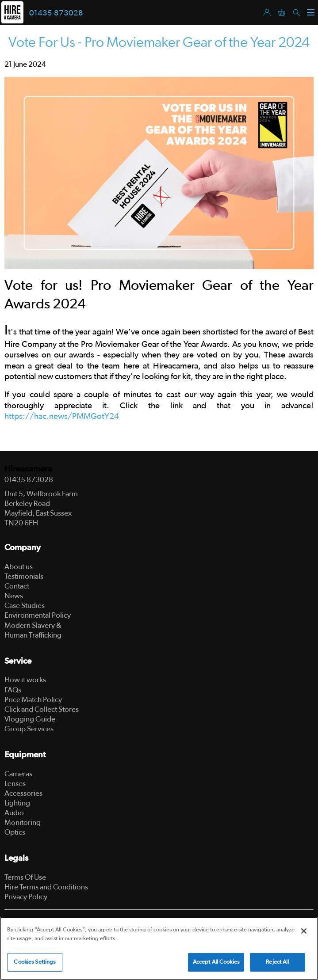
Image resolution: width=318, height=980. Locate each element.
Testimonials (24, 576)
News (14, 596)
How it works (25, 680)
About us (19, 567)
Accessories (23, 793)
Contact (17, 586)
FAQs (13, 690)
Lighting (17, 803)
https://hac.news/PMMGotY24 (62, 416)
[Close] (304, 931)
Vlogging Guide (30, 719)
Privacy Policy (26, 897)
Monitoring (23, 822)
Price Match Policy (33, 700)
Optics (15, 832)
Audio (14, 813)
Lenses (15, 784)
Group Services (29, 729)
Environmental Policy (38, 615)
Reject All (277, 962)
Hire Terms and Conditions (46, 887)
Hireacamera (28, 469)
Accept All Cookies (216, 962)
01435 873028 (56, 13)
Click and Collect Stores (42, 709)
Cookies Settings (34, 962)
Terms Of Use (25, 877)
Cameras (18, 774)
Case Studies (25, 606)
